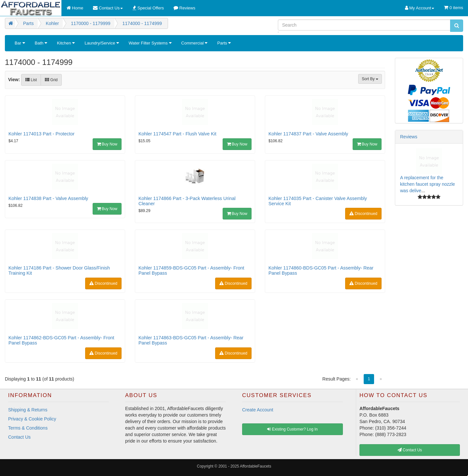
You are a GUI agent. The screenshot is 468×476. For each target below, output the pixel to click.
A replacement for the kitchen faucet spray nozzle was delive (428, 184)
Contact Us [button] (410, 450)
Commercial (195, 43)
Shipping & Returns (28, 410)
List (31, 80)
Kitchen (66, 43)
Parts (224, 43)
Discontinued (363, 214)
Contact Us (19, 437)
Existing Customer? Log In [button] (292, 429)
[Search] (364, 25)
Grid (51, 80)
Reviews (409, 137)
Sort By (370, 79)
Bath (41, 43)
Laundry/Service (102, 43)
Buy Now (107, 144)
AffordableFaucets (255, 466)
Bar (20, 43)
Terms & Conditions (28, 428)
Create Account (258, 410)
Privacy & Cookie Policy (32, 419)
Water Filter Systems (150, 43)
